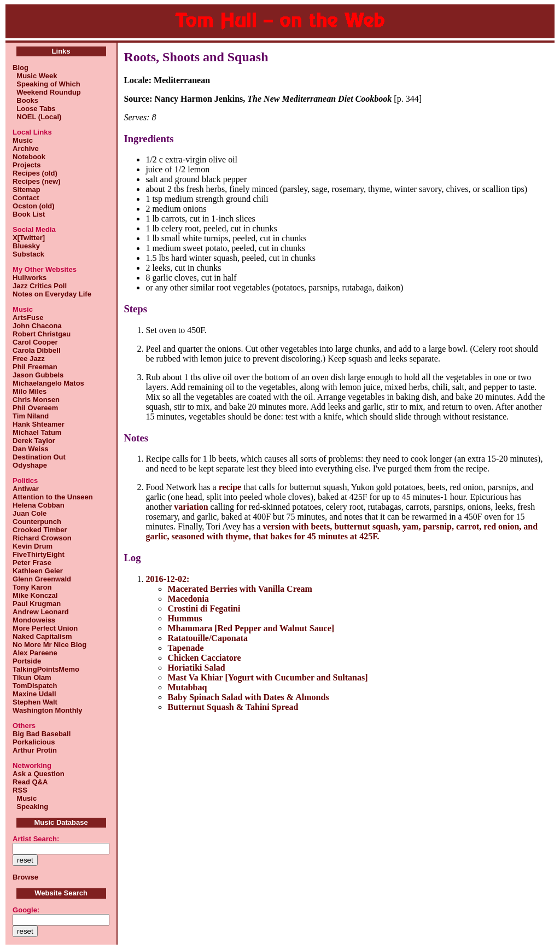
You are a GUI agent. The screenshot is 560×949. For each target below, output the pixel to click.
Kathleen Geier (38, 571)
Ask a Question (39, 774)
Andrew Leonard (41, 612)
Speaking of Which (46, 84)
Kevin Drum (33, 546)
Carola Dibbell (36, 350)
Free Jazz (29, 359)
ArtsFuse (28, 318)
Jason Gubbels (38, 375)
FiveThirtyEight (39, 554)
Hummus (185, 618)
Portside (27, 661)
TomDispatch (35, 686)
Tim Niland (31, 416)
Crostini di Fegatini (204, 609)
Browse (25, 877)
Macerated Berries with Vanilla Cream (240, 589)
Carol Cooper (35, 342)
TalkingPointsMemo (46, 669)
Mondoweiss (34, 620)
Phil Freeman (35, 367)
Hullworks (30, 278)
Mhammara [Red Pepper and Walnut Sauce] (251, 628)
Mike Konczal (35, 595)
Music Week (35, 76)
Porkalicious (34, 742)
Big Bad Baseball (42, 734)
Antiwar (26, 489)
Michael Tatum (37, 432)
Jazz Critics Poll (40, 286)
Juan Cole (30, 513)
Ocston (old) (34, 206)
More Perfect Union (45, 628)
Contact (26, 198)
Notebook (29, 157)
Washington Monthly (47, 710)
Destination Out (39, 457)
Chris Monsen (36, 400)
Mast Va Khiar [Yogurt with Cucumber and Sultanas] (267, 677)
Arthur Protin (35, 750)
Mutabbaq (187, 687)
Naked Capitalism (42, 636)
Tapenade (185, 648)
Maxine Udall (34, 694)
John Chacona (37, 326)
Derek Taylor (34, 441)
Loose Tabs (34, 109)
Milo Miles (30, 391)
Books (25, 100)
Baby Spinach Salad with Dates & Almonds (248, 697)
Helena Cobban (39, 505)
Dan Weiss (31, 449)
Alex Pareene (35, 653)
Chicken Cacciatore (204, 658)
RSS (20, 790)
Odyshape (30, 465)
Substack (28, 254)
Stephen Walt (35, 702)
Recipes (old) (35, 173)
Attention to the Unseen (53, 497)
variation (191, 507)
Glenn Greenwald (42, 579)
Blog (21, 68)
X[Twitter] (29, 238)
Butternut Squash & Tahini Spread (233, 707)
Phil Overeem (35, 408)
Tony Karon (32, 587)
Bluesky (26, 246)
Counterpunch (37, 522)
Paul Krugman (37, 604)
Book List (29, 214)
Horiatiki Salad (196, 668)
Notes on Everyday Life (52, 294)
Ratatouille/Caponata (208, 638)
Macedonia (188, 599)
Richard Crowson (42, 538)
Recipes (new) (36, 181)
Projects (27, 165)
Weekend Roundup (47, 92)
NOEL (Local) (37, 117)
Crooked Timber (40, 530)
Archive (26, 149)
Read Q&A (30, 782)
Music (23, 140)
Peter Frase (32, 563)
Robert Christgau (42, 334)
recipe (230, 487)
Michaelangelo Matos (48, 383)
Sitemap (27, 190)
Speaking (30, 807)
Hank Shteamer (39, 424)
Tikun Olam (32, 677)
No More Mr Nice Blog (49, 645)
